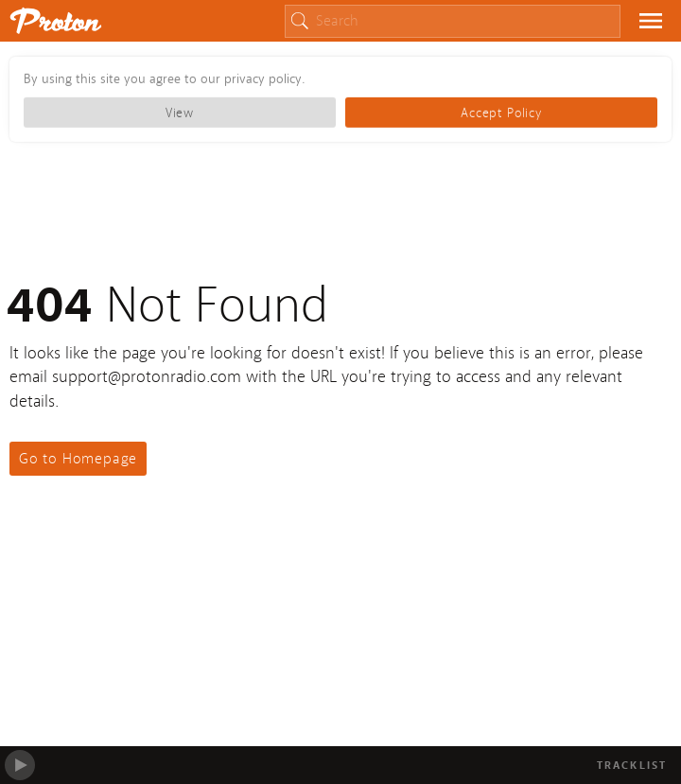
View (180, 113)
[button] (651, 22)
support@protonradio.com (147, 377)
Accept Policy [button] (501, 113)
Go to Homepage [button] (78, 459)
